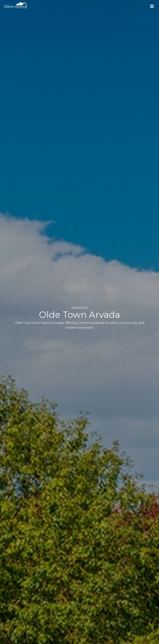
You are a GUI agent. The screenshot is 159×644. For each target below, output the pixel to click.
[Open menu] (152, 6)
